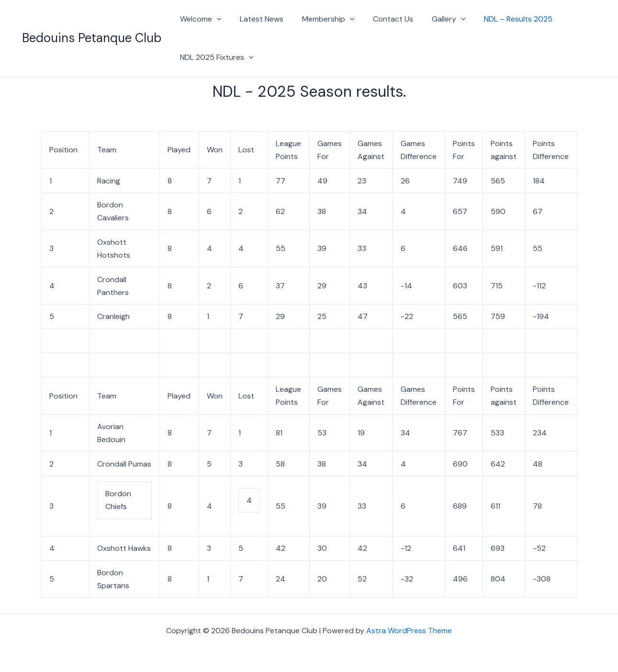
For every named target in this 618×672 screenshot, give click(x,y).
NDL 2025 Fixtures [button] (215, 57)
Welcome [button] (199, 19)
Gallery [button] (434, 19)
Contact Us (382, 19)
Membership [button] (320, 19)
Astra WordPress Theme (409, 631)
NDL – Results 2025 (500, 19)
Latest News (257, 19)
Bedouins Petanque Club (92, 38)
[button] (215, 19)
